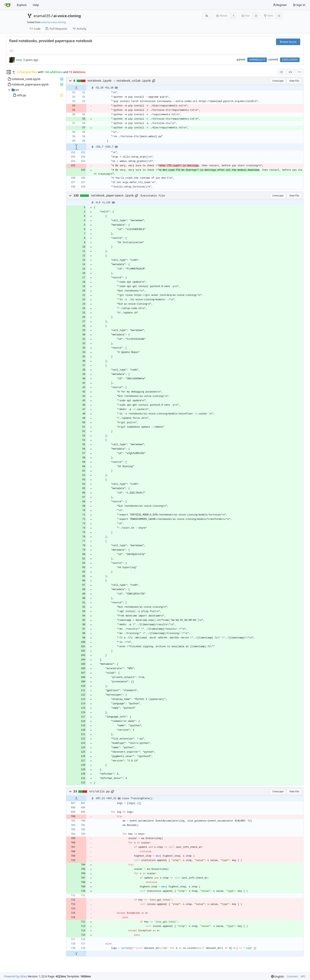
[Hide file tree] (9, 72)
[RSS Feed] (207, 16)
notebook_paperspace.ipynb (112, 196)
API (303, 976)
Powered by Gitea (15, 976)
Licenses (292, 976)
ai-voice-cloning (67, 16)
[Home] (8, 5)
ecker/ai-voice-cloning (53, 22)
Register (280, 5)
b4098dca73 (257, 60)
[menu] (299, 72)
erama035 (42, 16)
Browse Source (288, 42)
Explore (22, 5)
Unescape (278, 81)
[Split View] (290, 72)
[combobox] (281, 72)
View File (294, 81)
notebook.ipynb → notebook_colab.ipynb (119, 81)
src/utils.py (100, 792)
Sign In (299, 5)
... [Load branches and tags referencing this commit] (12, 51)
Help (36, 5)
